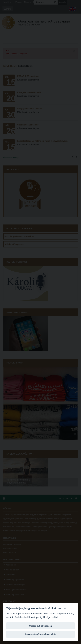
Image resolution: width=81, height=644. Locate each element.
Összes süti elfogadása (40, 626)
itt (72, 614)
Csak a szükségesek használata (41, 634)
